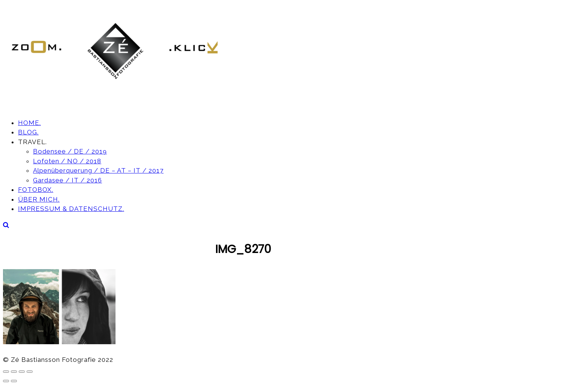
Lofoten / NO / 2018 (67, 161)
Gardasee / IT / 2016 (67, 180)
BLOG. (28, 132)
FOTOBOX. (36, 190)
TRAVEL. (32, 142)
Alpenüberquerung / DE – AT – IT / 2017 (98, 170)
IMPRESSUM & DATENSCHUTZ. (71, 209)
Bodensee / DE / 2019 (70, 151)
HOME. (29, 123)
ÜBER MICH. (39, 199)
